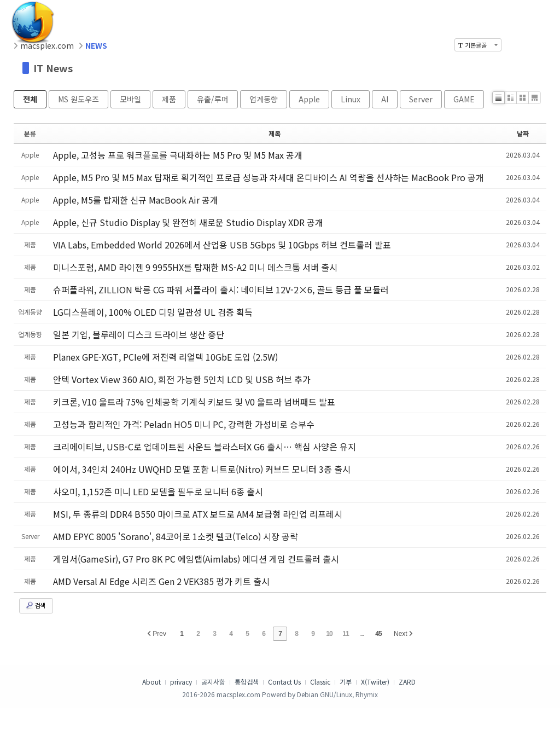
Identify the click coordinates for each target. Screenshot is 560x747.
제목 (275, 133)
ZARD (407, 682)
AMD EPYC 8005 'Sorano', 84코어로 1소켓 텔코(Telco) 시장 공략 (176, 536)
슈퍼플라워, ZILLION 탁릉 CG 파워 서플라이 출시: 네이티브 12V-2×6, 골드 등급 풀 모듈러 (221, 289)
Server (421, 99)
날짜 (523, 133)
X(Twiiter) (375, 682)
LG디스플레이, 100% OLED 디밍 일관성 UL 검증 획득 (153, 312)
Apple (309, 99)
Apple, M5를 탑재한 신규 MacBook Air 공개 (136, 200)
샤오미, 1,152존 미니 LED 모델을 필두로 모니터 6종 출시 (158, 491)
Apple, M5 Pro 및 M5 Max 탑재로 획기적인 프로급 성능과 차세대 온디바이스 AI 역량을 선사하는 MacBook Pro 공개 (269, 177)
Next (403, 634)
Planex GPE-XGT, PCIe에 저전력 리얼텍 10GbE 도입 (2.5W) (165, 357)
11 (345, 634)
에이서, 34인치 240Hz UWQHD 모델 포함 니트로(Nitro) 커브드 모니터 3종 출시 (202, 469)
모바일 (130, 99)
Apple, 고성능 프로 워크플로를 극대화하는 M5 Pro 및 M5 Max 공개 (178, 155)
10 (329, 634)
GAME (464, 99)
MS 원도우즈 (78, 99)
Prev (157, 634)
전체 (30, 99)
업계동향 (264, 99)
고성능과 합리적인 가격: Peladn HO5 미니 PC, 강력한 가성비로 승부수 (184, 424)
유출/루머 (213, 99)
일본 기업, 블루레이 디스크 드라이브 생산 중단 (139, 334)
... (362, 634)
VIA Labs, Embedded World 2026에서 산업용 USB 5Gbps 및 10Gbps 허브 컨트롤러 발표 (222, 245)
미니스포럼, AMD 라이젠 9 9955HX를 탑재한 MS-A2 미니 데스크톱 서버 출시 (195, 267)
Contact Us (284, 682)
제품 (169, 99)
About (151, 682)
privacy (181, 682)
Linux (351, 99)
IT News (53, 68)
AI (385, 99)
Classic (320, 682)
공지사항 (213, 682)
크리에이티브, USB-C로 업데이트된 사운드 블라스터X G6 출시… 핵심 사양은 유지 (205, 447)
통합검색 (247, 682)
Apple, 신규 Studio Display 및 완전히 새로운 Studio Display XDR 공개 (188, 222)
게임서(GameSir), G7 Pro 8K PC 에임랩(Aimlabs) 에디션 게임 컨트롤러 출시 (196, 559)
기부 (346, 682)
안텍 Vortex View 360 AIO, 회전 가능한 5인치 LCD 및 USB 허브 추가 (182, 379)
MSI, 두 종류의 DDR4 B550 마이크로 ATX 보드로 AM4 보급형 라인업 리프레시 (198, 514)
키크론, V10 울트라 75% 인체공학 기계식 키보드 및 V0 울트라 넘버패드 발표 (194, 402)
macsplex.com (47, 45)
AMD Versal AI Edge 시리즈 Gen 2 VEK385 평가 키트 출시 (161, 581)
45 (378, 634)
